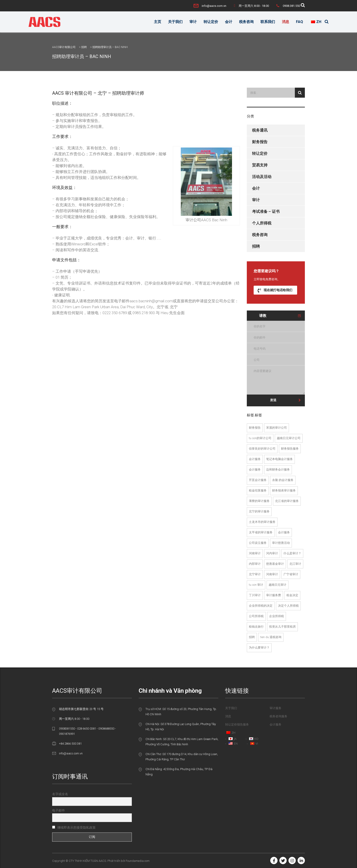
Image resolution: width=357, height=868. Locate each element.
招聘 (256, 246)
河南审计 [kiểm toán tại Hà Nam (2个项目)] (272, 574)
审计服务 (275, 708)
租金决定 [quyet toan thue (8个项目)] (292, 595)
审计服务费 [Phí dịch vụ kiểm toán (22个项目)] (274, 595)
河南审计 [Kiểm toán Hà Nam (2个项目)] (255, 553)
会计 (229, 22)
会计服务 (275, 724)
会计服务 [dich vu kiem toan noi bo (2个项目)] (255, 470)
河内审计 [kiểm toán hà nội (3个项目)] (272, 553)
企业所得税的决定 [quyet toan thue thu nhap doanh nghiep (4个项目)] (261, 606)
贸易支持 (260, 165)
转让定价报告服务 (237, 724)
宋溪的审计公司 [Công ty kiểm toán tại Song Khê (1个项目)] (277, 428)
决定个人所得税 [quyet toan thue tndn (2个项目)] (288, 606)
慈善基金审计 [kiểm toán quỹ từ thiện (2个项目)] (275, 564)
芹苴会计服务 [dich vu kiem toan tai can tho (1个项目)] (258, 480)
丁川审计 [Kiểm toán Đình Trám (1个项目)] (255, 595)
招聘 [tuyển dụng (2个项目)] (252, 637)
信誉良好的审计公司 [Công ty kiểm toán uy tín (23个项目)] (262, 449)
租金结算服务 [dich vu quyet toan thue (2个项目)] (258, 490)
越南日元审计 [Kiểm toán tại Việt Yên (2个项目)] (278, 585)
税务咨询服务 (278, 716)
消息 (286, 22)
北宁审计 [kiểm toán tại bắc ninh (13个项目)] (255, 574)
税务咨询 (246, 22)
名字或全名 (60, 794)
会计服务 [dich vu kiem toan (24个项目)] (255, 459)
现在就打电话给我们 (275, 290)
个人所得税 (262, 223)
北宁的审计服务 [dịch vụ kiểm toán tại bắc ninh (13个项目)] (259, 511)
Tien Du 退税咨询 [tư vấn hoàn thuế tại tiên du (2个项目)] (271, 637)
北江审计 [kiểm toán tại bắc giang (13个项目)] (295, 564)
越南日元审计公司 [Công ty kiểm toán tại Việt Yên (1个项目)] (289, 438)
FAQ (300, 22)
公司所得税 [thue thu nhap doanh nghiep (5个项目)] (256, 616)
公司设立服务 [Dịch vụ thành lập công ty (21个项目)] (258, 543)
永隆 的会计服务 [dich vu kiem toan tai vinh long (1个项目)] (283, 480)
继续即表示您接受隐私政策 (74, 827)
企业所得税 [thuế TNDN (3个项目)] (277, 616)
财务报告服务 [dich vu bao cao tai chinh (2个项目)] (290, 449)
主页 (158, 22)
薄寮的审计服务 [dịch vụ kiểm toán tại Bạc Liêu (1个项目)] (259, 501)
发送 (286, 400)
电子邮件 (59, 810)
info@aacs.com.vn (214, 6)
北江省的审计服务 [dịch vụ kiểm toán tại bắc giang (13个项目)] (287, 501)
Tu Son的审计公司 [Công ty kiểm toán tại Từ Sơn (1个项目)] (260, 438)
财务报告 (260, 142)
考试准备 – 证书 (266, 211)
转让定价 (211, 22)
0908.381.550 (291, 6)
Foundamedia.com (138, 861)
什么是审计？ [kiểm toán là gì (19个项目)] (292, 553)
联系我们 (268, 22)
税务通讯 (260, 130)
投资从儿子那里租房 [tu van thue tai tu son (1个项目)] (282, 627)
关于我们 (175, 22)
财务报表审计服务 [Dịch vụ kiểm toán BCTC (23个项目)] (284, 490)
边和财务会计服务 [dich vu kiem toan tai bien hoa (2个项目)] (278, 470)
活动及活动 (262, 177)
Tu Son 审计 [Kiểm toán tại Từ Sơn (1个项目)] (256, 585)
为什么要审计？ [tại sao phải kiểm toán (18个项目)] (259, 648)
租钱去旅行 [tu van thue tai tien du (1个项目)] (256, 627)
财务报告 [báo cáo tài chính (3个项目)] (255, 428)
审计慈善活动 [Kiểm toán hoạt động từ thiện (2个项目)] (281, 543)
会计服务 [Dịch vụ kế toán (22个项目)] (284, 532)
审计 (193, 22)
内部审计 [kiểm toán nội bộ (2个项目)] (255, 564)
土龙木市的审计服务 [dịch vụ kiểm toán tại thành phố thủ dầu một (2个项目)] (262, 522)
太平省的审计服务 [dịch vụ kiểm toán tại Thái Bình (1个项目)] (261, 532)
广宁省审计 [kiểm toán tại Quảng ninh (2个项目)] (291, 574)
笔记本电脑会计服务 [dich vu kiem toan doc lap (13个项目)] (279, 459)
